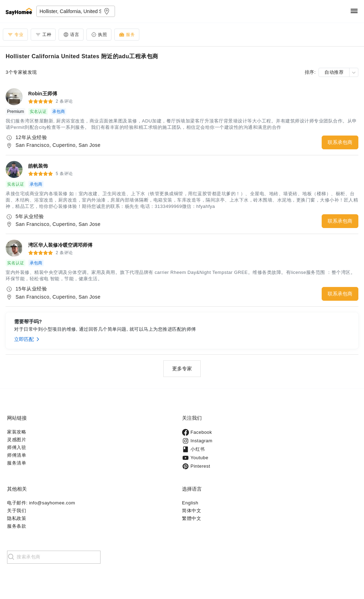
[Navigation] (354, 11)
